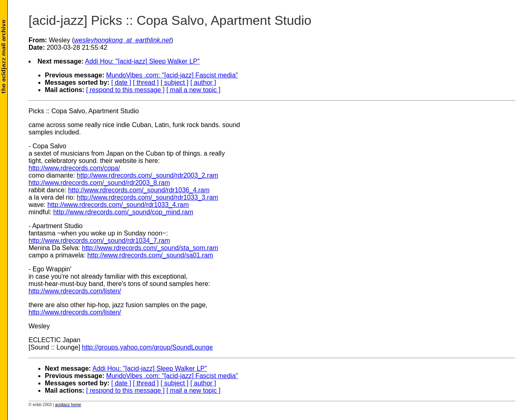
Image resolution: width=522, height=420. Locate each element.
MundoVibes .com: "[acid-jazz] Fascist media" (172, 75)
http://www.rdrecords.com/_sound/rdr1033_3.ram (147, 197)
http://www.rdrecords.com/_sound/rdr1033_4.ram (118, 205)
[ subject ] (175, 82)
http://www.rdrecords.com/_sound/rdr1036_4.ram (139, 190)
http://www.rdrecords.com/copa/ (74, 168)
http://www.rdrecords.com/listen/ (75, 291)
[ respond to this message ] (125, 90)
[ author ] (203, 82)
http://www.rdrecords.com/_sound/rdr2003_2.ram (147, 175)
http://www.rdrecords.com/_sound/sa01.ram (150, 255)
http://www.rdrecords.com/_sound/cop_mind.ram (123, 212)
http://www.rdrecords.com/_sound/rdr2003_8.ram (99, 183)
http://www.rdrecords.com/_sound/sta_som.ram (150, 248)
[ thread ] (146, 82)
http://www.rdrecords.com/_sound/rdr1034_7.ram (99, 241)
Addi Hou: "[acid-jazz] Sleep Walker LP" (143, 61)
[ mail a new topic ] (194, 90)
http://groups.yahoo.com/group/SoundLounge (147, 347)
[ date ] (121, 82)
